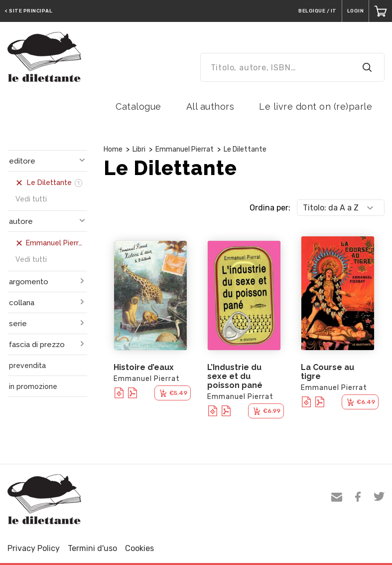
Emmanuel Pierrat (185, 149)
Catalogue (138, 106)
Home (113, 149)
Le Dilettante (245, 149)
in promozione (33, 386)
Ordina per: (270, 208)
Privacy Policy (34, 548)
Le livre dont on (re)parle (316, 106)
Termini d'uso (92, 548)
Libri (139, 149)
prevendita (27, 366)
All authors (210, 106)
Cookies (139, 548)
